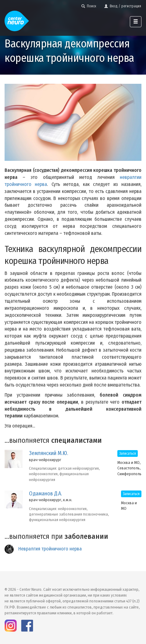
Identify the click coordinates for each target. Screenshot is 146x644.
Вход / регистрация (123, 6)
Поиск (89, 6)
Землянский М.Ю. (48, 453)
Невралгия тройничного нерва (50, 549)
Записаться (128, 453)
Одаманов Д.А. (45, 494)
